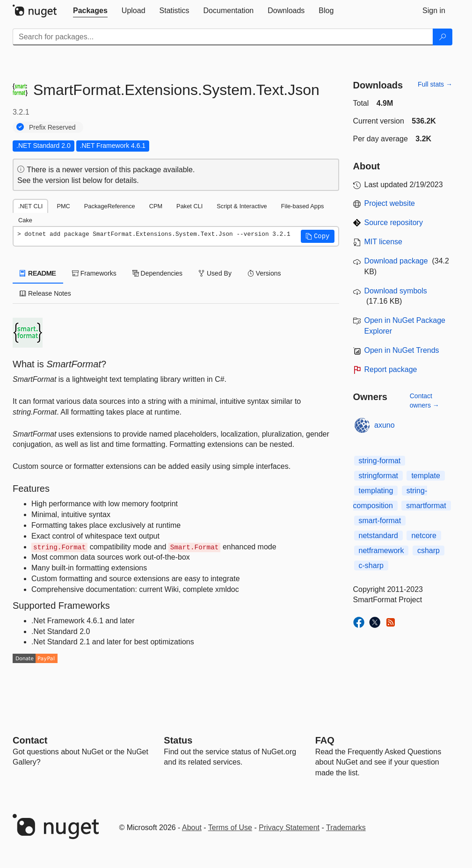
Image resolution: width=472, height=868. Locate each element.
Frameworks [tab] (94, 273)
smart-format (380, 521)
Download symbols (396, 291)
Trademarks (346, 828)
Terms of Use (230, 828)
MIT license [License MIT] (384, 242)
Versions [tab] (264, 273)
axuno (385, 425)
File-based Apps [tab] (303, 206)
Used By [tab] (215, 273)
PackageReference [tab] (110, 206)
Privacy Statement (289, 828)
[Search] (443, 37)
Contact (30, 740)
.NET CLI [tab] (30, 206)
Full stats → (435, 84)
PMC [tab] (63, 206)
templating (376, 491)
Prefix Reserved (52, 127)
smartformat (426, 506)
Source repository (394, 222)
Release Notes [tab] (45, 293)
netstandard (379, 536)
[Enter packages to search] (223, 37)
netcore (424, 536)
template (425, 476)
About (192, 828)
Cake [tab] (25, 220)
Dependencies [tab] (157, 273)
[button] (318, 236)
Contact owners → (425, 401)
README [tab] (38, 273)
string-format (380, 461)
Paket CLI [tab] (189, 206)
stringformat (378, 476)
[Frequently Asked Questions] (325, 740)
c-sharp (371, 565)
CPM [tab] (156, 206)
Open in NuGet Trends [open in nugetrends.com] (402, 350)
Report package (391, 369)
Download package (396, 261)
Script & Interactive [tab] (242, 206)
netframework (381, 551)
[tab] (90, 11)
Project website (390, 203)
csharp (428, 551)
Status (178, 740)
